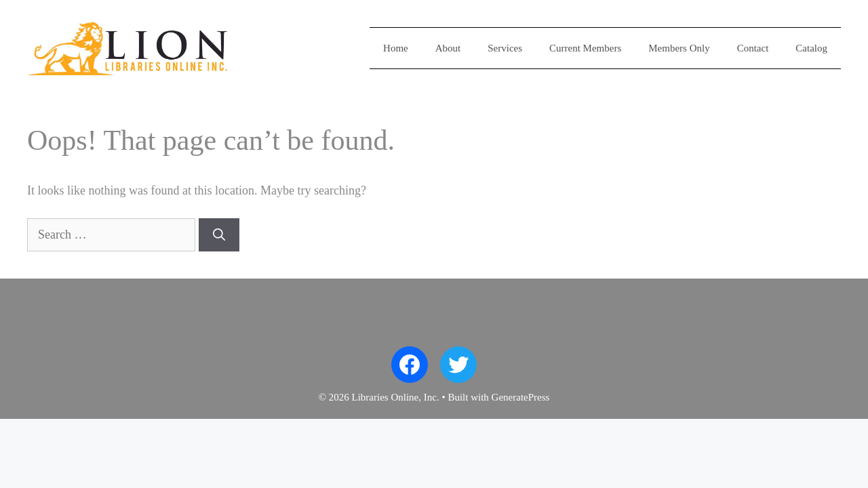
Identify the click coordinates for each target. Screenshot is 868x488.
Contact (753, 48)
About (448, 48)
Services (505, 48)
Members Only (679, 48)
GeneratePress (521, 397)
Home (396, 48)
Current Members (585, 48)
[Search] (219, 235)
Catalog (811, 48)
